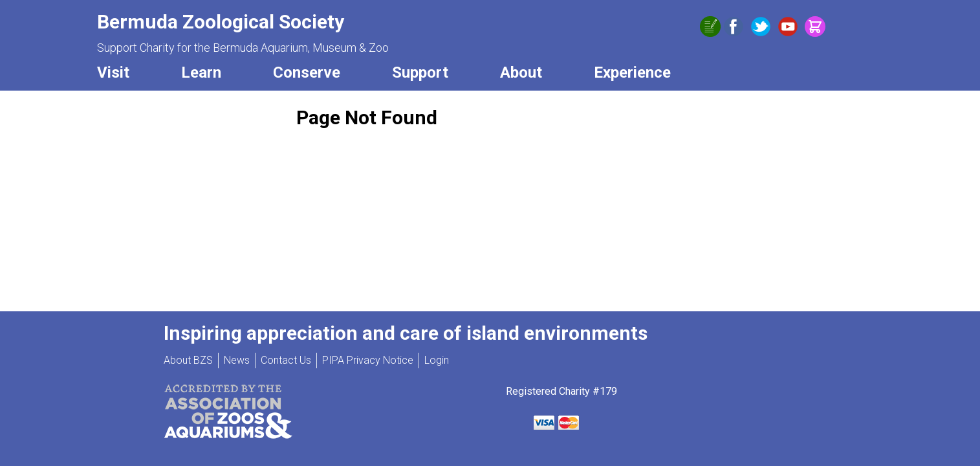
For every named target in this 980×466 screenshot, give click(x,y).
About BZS (188, 360)
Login (437, 360)
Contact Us (286, 360)
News (237, 360)
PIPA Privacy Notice (368, 360)
